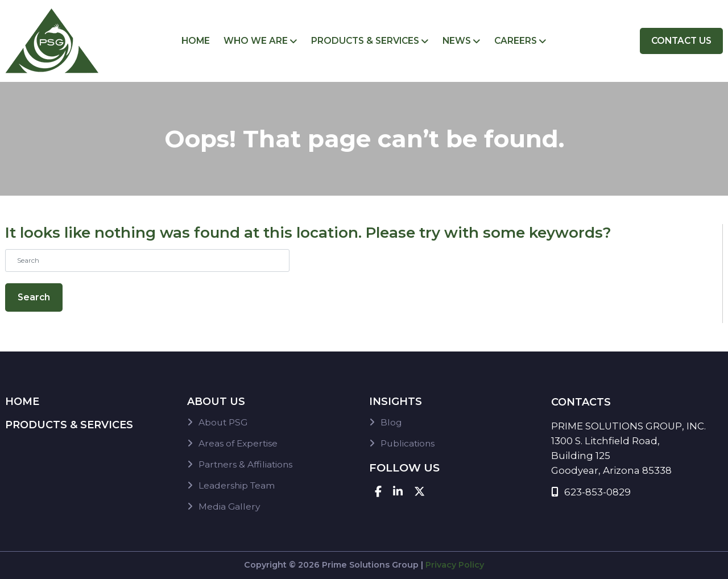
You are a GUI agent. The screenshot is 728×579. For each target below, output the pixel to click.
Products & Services (365, 41)
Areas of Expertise (238, 443)
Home (196, 41)
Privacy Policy (455, 565)
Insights (396, 402)
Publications (408, 443)
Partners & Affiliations (245, 464)
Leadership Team (237, 485)
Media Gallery (229, 506)
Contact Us (681, 41)
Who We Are (256, 41)
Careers (516, 41)
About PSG (223, 422)
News (457, 41)
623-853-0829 (591, 492)
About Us (216, 402)
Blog (391, 422)
